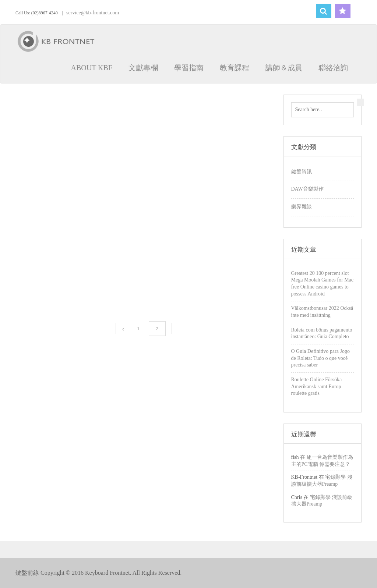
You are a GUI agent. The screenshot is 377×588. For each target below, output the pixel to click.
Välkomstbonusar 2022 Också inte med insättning (322, 312)
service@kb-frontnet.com (93, 13)
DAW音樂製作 (307, 189)
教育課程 (235, 68)
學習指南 (189, 68)
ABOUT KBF (92, 68)
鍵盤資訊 (302, 172)
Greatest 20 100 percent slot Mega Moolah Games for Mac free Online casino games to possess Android (323, 284)
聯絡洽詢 (333, 68)
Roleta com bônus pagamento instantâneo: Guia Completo (322, 333)
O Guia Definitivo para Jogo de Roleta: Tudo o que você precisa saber (320, 358)
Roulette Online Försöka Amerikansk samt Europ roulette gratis (317, 386)
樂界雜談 (302, 207)
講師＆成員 (284, 68)
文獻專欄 (143, 68)
